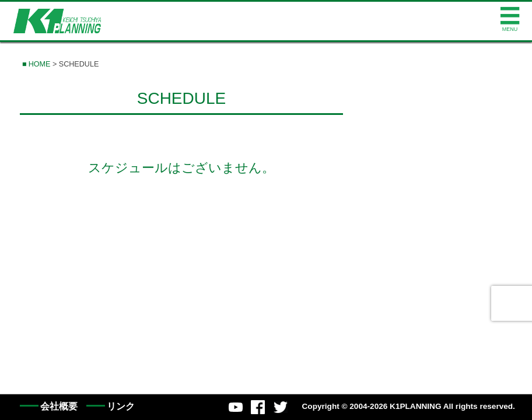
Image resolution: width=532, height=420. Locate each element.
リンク (121, 406)
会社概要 (59, 406)
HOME (40, 64)
